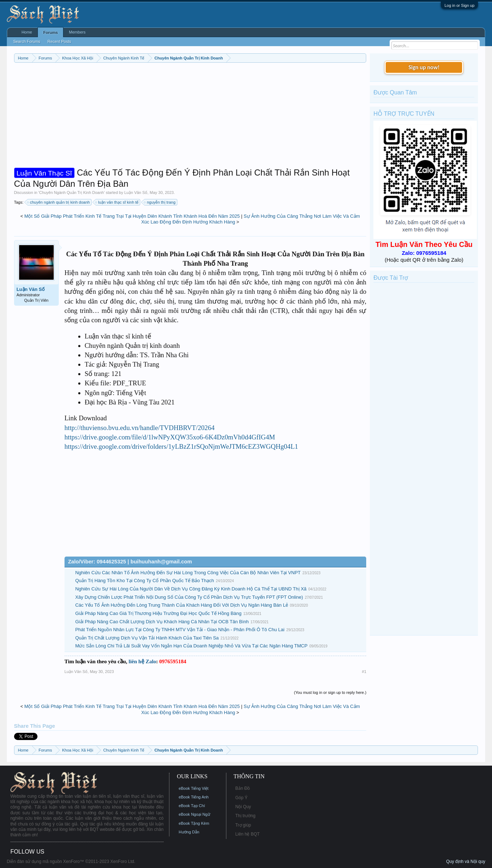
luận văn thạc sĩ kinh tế (117, 202)
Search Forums (27, 41)
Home (27, 32)
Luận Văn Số (136, 192)
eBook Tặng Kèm (194, 823)
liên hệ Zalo (142, 661)
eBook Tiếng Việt (194, 788)
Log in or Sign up (459, 5)
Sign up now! (424, 67)
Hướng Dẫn (189, 832)
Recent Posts (59, 41)
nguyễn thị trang (160, 202)
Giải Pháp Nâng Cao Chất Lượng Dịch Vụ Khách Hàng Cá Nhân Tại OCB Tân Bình (162, 622)
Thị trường (245, 816)
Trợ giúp (243, 825)
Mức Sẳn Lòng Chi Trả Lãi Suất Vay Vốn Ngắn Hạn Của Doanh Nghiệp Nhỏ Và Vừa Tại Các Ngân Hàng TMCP (192, 646)
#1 (364, 672)
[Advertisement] (190, 117)
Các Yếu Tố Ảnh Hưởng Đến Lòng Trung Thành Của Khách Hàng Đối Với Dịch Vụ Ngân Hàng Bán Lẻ (182, 605)
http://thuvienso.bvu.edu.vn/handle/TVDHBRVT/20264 (140, 428)
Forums (50, 32)
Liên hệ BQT (248, 834)
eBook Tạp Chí (192, 806)
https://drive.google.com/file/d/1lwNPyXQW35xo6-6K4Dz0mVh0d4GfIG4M (170, 437)
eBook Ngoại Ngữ (194, 814)
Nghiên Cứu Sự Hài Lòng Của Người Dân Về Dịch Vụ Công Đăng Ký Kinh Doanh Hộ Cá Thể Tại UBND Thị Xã (191, 589)
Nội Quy (243, 807)
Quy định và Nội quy (466, 862)
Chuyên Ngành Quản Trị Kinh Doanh (72, 192)
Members (77, 32)
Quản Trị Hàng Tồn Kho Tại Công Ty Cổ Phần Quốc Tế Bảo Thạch (145, 581)
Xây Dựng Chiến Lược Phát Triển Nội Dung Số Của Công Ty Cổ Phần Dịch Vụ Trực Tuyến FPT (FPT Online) (189, 597)
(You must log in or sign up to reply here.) (330, 692)
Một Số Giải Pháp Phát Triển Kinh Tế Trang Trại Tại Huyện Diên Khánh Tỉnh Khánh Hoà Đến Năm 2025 (132, 216)
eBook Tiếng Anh (194, 797)
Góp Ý (241, 798)
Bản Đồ (243, 788)
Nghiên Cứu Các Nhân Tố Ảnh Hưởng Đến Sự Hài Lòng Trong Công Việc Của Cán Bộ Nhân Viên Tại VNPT (188, 573)
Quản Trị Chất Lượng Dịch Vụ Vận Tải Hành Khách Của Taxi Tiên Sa (147, 638)
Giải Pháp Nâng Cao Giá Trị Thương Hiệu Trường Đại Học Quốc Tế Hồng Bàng (158, 613)
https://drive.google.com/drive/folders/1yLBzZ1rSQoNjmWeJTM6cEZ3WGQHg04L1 (181, 446)
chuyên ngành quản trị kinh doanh (59, 202)
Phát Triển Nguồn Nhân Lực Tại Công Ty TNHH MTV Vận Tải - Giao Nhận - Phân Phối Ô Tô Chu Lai (180, 630)
